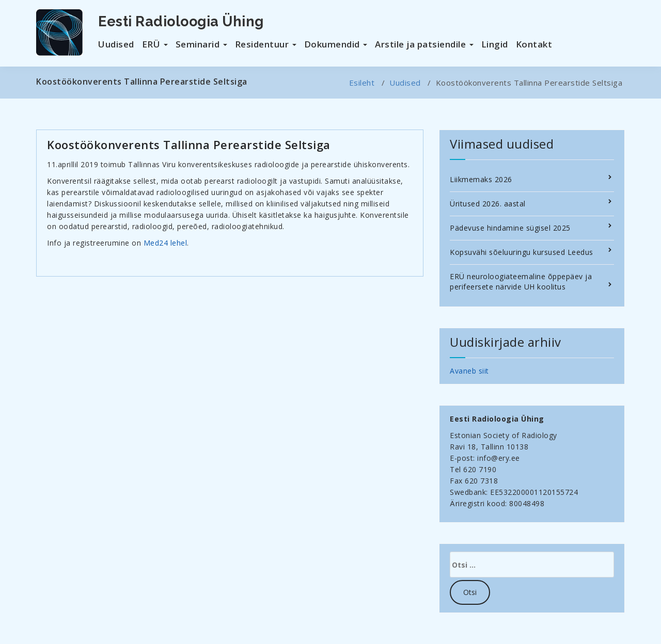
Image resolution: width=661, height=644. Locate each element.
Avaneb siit (469, 371)
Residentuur (266, 44)
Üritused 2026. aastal (488, 204)
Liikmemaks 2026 (481, 179)
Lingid (495, 44)
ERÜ (155, 44)
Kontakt (534, 44)
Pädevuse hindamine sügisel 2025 (510, 228)
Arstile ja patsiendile (424, 44)
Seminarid (201, 44)
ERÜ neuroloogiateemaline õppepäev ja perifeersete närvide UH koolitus (521, 281)
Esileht (362, 83)
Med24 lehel (166, 243)
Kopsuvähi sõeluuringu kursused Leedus (522, 252)
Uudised (116, 44)
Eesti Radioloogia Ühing (181, 21)
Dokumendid (336, 44)
